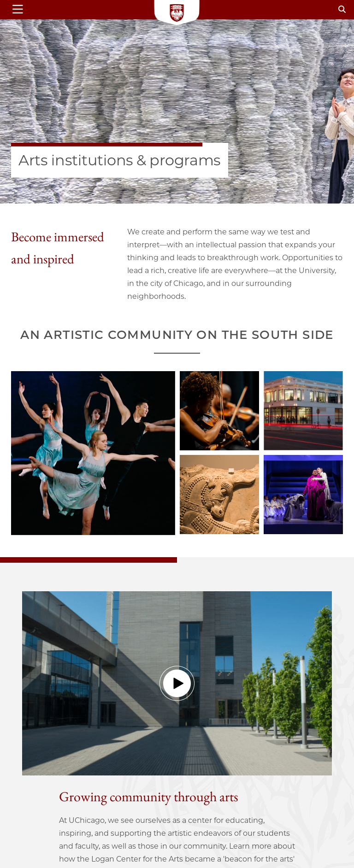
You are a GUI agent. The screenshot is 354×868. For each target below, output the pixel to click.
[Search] (342, 9)
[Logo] (177, 14)
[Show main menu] (35, 10)
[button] (177, 683)
